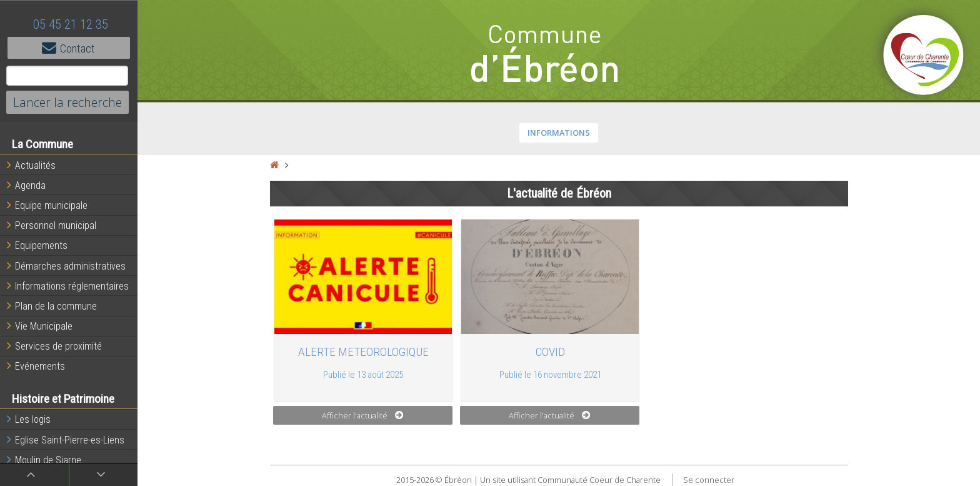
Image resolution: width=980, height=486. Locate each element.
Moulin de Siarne (44, 460)
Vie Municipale (40, 326)
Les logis (29, 419)
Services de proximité (54, 346)
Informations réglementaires (68, 286)
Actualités (31, 165)
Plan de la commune (52, 306)
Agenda (26, 185)
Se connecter (709, 480)
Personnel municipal (52, 225)
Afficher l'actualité (362, 415)
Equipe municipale (47, 205)
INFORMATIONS (559, 133)
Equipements (37, 245)
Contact (69, 48)
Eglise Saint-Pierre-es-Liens (66, 440)
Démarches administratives (66, 266)
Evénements (36, 366)
